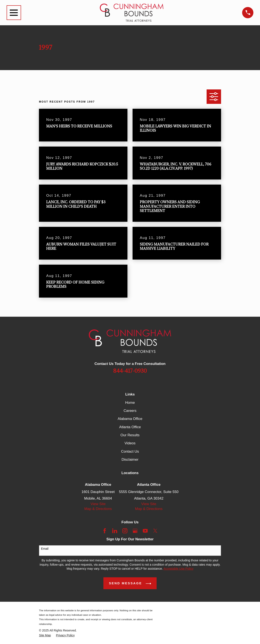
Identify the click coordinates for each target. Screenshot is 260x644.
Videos (130, 443)
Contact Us (130, 451)
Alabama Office (130, 419)
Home (130, 403)
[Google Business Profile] (135, 531)
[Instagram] (125, 531)
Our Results (130, 435)
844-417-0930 (130, 371)
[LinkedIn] (115, 531)
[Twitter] (155, 531)
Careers (130, 411)
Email (45, 549)
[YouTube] (145, 531)
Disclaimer (130, 460)
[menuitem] (45, 635)
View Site (98, 504)
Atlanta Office (130, 427)
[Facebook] (105, 531)
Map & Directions (98, 509)
